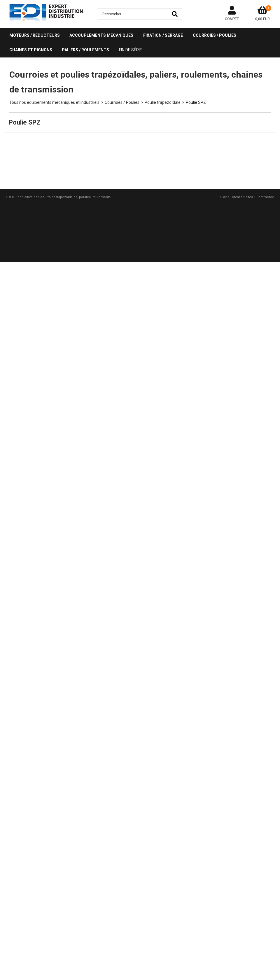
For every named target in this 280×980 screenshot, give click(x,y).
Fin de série (131, 50)
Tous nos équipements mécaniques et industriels (54, 102)
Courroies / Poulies (122, 102)
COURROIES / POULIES (215, 35)
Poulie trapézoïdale (163, 102)
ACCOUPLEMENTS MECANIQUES (101, 35)
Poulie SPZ (196, 102)
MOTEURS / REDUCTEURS (35, 35)
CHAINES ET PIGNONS (31, 50)
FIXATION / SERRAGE (163, 35)
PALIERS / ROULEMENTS (85, 50)
